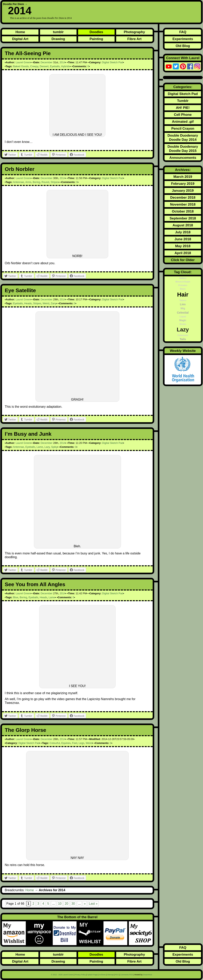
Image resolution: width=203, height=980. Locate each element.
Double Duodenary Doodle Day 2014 (183, 137)
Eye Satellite (20, 290)
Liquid (183, 317)
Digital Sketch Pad (112, 62)
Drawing (58, 39)
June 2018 (183, 239)
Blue (16, 597)
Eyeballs (55, 66)
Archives (102, 975)
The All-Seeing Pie (28, 53)
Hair (183, 294)
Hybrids (66, 66)
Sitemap (110, 975)
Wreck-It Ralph (183, 282)
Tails (183, 339)
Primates (183, 285)
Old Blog (183, 46)
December (47, 62)
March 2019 (183, 177)
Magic (183, 320)
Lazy (47, 447)
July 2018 (183, 232)
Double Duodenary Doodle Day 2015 (183, 149)
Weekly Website (183, 351)
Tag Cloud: (183, 272)
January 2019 (183, 190)
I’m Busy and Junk (28, 434)
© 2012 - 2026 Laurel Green (62, 975)
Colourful (55, 743)
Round (45, 182)
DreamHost (147, 975)
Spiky (54, 447)
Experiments (183, 39)
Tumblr (183, 101)
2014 (62, 62)
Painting (96, 39)
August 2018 (183, 225)
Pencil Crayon (183, 128)
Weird (46, 303)
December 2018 (183, 197)
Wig (183, 308)
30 (73, 904)
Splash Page (92, 975)
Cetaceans (183, 335)
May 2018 (183, 246)
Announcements (183, 158)
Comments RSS (127, 975)
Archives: (183, 170)
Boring (36, 182)
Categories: (183, 87)
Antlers (183, 278)
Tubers (183, 300)
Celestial (183, 313)
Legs (81, 743)
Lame (40, 447)
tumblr (58, 32)
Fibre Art (134, 39)
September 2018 (183, 218)
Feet (75, 743)
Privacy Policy (80, 975)
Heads (28, 303)
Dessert (44, 66)
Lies (183, 304)
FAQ (183, 32)
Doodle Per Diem (13, 4)
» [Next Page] (85, 904)
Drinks (183, 324)
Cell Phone (183, 115)
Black (183, 289)
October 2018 (183, 211)
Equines (66, 743)
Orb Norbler (20, 169)
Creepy (34, 66)
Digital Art (20, 39)
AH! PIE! (183, 108)
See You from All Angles (35, 584)
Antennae (18, 182)
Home (20, 32)
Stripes (55, 182)
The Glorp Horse (25, 730)
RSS (117, 975)
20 (66, 904)
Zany (54, 303)
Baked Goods (21, 66)
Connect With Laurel (183, 58)
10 (60, 904)
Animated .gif (183, 122)
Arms (28, 182)
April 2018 (183, 253)
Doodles (96, 32)
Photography (135, 32)
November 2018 (183, 204)
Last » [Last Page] (93, 904)
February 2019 (183, 184)
